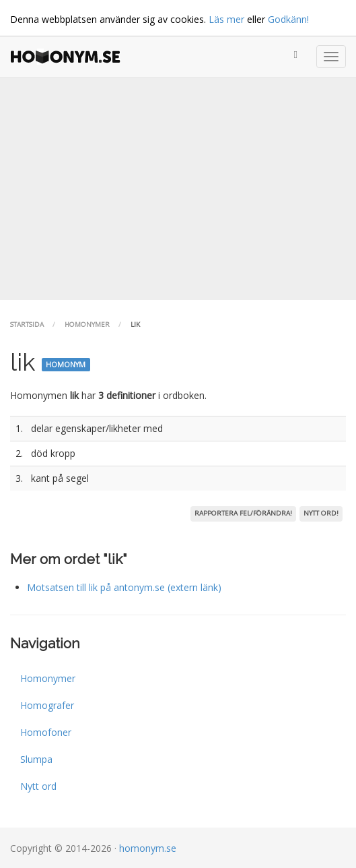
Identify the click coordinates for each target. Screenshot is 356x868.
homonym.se (148, 848)
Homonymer (87, 324)
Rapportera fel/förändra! (243, 513)
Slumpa (36, 759)
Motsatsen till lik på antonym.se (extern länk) (124, 587)
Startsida (27, 324)
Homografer (47, 705)
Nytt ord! (321, 513)
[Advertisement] (178, 189)
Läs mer (226, 19)
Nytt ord (38, 786)
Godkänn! (288, 19)
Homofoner (46, 732)
